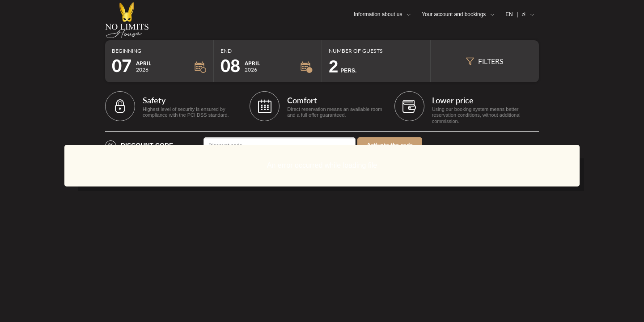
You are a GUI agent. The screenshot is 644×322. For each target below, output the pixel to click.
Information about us (378, 14)
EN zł (515, 14)
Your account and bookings (454, 14)
